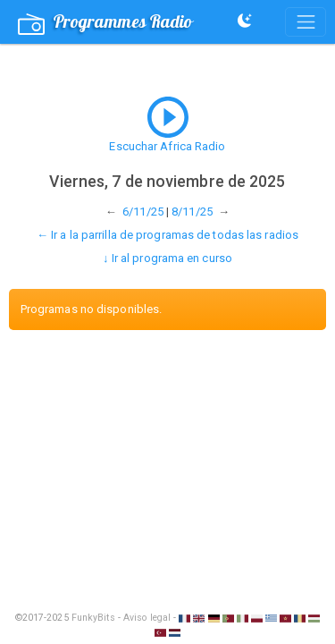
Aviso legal (147, 618)
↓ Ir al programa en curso (167, 258)
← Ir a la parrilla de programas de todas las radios (167, 235)
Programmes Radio (105, 22)
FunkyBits (93, 618)
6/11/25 (143, 212)
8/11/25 (192, 212)
